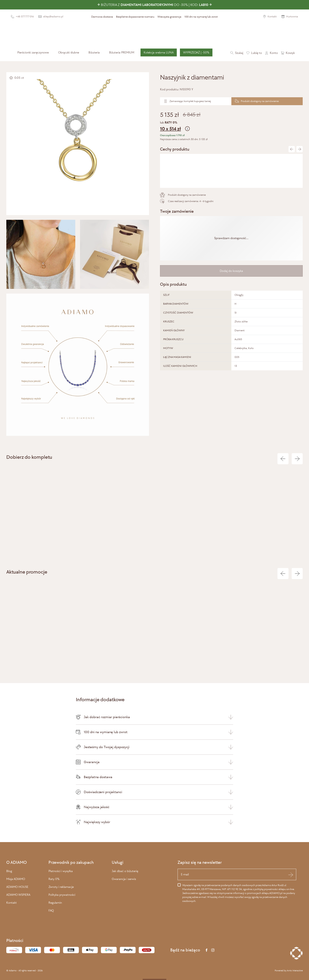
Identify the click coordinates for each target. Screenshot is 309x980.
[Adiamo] (154, 34)
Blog (9, 871)
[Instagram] (213, 950)
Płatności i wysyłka (61, 871)
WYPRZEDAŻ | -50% (196, 52)
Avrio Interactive (295, 971)
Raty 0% (54, 879)
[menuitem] (33, 52)
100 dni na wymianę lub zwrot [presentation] (201, 17)
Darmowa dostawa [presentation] (102, 17)
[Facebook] (207, 950)
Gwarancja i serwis (124, 879)
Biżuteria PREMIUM (122, 52)
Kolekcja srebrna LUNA (159, 52)
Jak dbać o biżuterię (125, 871)
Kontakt (12, 903)
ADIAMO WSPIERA (18, 895)
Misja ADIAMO (16, 879)
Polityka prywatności (62, 895)
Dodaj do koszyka (231, 271)
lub (231, 127)
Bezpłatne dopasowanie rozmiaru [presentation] (135, 17)
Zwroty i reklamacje (61, 887)
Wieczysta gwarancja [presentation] (169, 17)
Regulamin (55, 903)
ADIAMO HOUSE (17, 887)
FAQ (51, 910)
